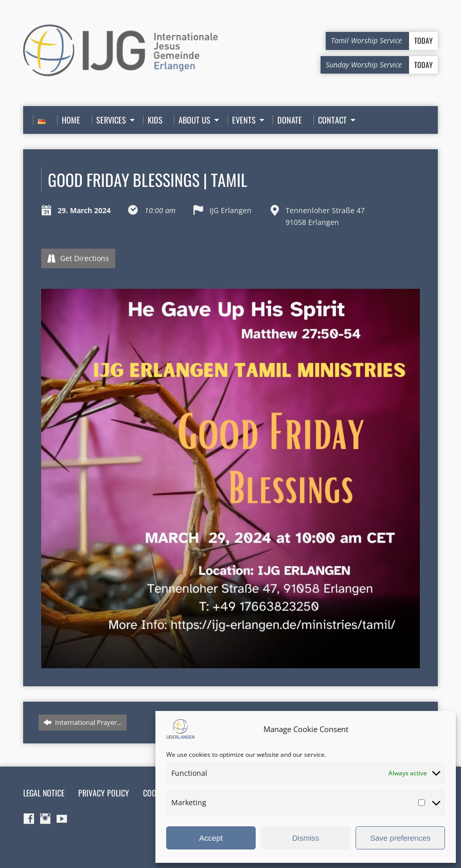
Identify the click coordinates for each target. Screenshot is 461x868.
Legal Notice (44, 793)
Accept (211, 838)
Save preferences (400, 838)
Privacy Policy (104, 793)
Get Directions (78, 258)
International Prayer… (83, 722)
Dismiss (306, 838)
